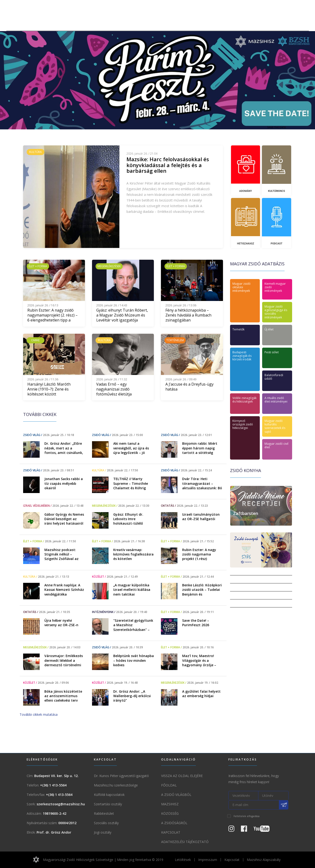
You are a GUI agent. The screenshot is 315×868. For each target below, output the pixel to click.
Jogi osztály (103, 832)
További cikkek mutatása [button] (39, 714)
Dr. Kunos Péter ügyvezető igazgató (121, 776)
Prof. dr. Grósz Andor (54, 832)
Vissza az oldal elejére (182, 776)
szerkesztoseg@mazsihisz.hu (61, 804)
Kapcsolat (171, 832)
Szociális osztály (106, 823)
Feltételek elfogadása (247, 816)
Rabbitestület (104, 813)
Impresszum (208, 860)
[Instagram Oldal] (234, 830)
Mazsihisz (170, 804)
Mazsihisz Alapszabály (264, 860)
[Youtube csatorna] (264, 830)
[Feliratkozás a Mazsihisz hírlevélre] (284, 805)
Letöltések (183, 860)
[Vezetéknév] (244, 796)
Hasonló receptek (247, 520)
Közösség (170, 813)
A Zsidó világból (176, 795)
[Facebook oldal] (247, 830)
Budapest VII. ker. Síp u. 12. (56, 776)
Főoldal (169, 785)
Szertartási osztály (108, 804)
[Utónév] (273, 796)
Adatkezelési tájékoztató (185, 842)
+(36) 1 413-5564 (53, 785)
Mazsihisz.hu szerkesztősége (116, 785)
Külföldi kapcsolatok (109, 795)
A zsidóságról (174, 823)
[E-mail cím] (254, 805)
